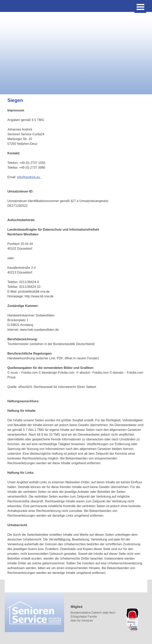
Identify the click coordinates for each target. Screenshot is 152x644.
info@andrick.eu (29, 177)
